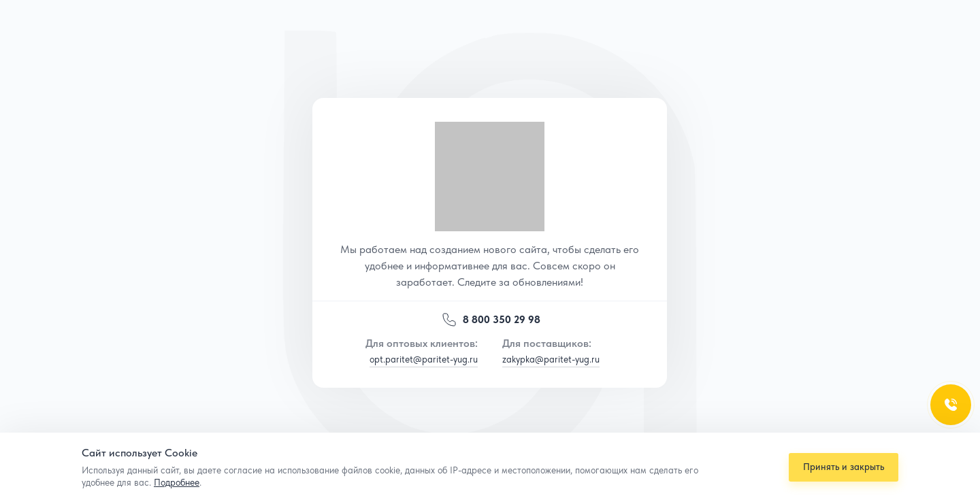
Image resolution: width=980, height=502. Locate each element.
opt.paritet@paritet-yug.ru (424, 359)
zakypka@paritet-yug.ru (551, 359)
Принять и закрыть (841, 467)
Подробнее (177, 482)
